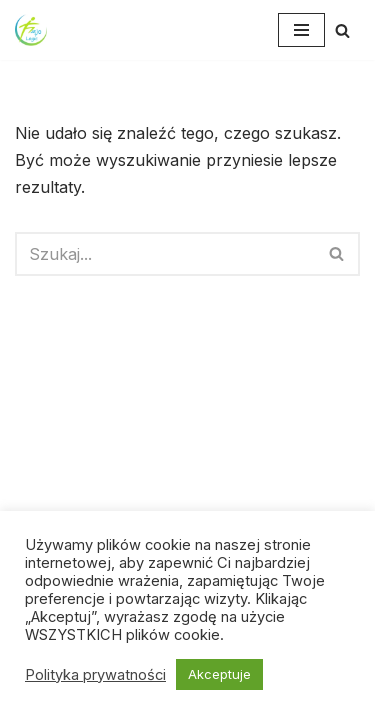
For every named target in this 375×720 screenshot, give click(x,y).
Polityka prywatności (95, 675)
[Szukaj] (342, 30)
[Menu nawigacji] (301, 30)
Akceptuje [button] (219, 674)
